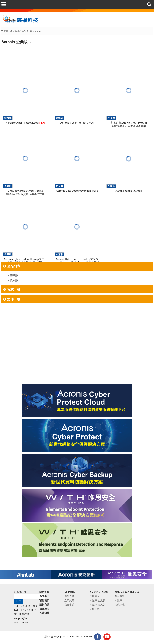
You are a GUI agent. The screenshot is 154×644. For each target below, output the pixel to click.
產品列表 (14, 266)
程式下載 (14, 289)
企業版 (14, 275)
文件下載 (14, 299)
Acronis (37, 31)
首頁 (6, 31)
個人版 (14, 280)
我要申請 (69, 605)
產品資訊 (15, 31)
